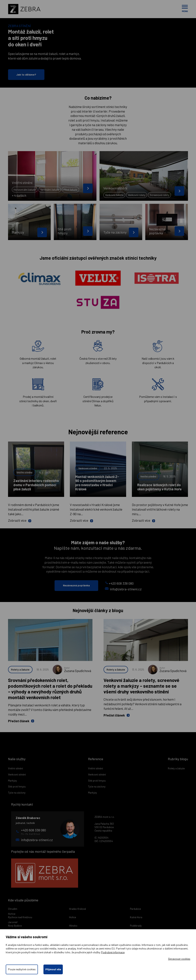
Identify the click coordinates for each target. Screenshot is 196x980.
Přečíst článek (21, 721)
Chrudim (13, 909)
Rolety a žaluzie (20, 669)
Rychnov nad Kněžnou (20, 917)
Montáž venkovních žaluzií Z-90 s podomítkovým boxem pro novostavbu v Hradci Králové (97, 483)
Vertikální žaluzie (50, 189)
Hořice (12, 914)
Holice (73, 917)
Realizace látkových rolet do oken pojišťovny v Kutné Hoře (159, 487)
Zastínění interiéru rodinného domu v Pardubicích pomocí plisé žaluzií (36, 485)
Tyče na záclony (17, 793)
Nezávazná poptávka (76, 585)
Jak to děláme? (26, 75)
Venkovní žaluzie (114, 195)
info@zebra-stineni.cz (123, 589)
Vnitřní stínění (24, 472)
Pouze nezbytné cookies (22, 969)
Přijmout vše (53, 969)
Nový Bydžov (15, 926)
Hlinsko (73, 926)
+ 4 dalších (19, 195)
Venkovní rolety (137, 195)
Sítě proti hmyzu (17, 787)
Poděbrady (136, 926)
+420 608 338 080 (120, 583)
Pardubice (135, 909)
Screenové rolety (159, 195)
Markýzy (12, 781)
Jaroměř (13, 922)
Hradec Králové (78, 909)
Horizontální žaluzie (25, 189)
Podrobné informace (113, 952)
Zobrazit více (20, 520)
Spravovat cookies (179, 959)
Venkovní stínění (88, 468)
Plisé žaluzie (70, 189)
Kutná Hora (136, 917)
